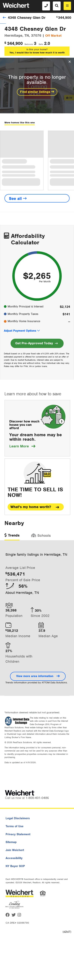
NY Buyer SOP (15, 866)
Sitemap (11, 842)
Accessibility (14, 858)
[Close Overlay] (70, 62)
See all (18, 198)
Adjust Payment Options (20, 331)
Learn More (22, 446)
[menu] (67, 6)
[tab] (12, 537)
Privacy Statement (18, 834)
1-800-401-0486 (37, 798)
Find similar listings (37, 92)
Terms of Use (15, 826)
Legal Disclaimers (18, 818)
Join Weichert (15, 850)
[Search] (57, 6)
